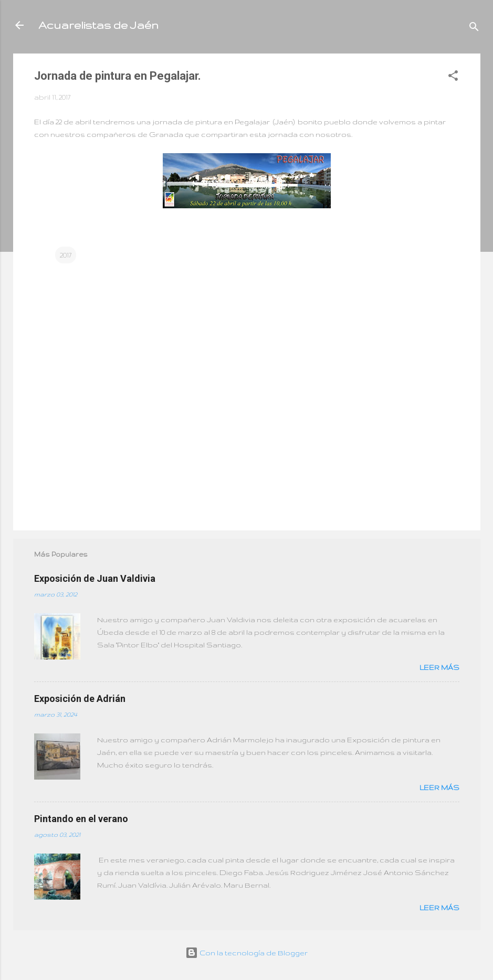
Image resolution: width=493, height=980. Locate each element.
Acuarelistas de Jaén (98, 25)
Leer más (439, 667)
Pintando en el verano (81, 819)
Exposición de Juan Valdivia (95, 578)
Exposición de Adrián (80, 699)
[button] (453, 77)
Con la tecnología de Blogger (246, 953)
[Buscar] (474, 29)
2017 (66, 255)
